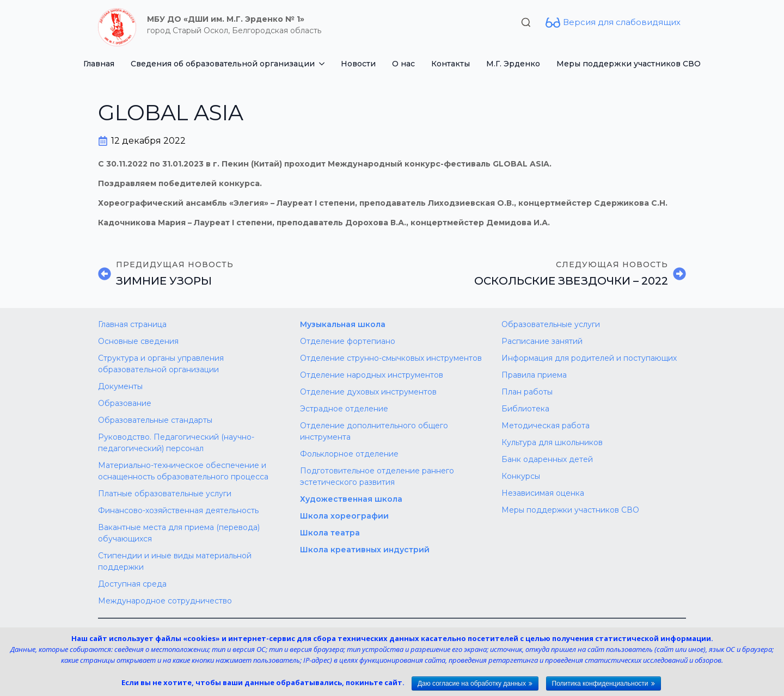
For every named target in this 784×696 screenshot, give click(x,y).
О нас (403, 64)
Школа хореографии (344, 516)
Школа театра (330, 533)
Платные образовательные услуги (165, 494)
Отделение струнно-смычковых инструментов (391, 358)
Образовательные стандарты (155, 420)
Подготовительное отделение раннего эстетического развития (377, 476)
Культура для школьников (552, 442)
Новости (358, 64)
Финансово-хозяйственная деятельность (178, 510)
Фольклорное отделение (349, 454)
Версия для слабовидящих (622, 22)
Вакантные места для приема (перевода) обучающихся (179, 533)
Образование (125, 403)
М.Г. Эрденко (513, 64)
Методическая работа (546, 426)
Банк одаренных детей (547, 459)
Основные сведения (138, 341)
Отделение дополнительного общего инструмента (374, 431)
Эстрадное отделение (344, 409)
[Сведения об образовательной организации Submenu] (324, 64)
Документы (120, 386)
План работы (527, 392)
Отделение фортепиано (348, 341)
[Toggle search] (526, 22)
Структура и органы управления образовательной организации (161, 364)
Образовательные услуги (551, 324)
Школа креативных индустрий (365, 550)
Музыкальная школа (343, 324)
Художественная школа (351, 499)
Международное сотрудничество (165, 601)
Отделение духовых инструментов (368, 392)
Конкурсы (521, 476)
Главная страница (132, 324)
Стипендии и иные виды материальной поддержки (175, 561)
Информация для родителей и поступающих (589, 358)
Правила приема (534, 375)
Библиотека (525, 409)
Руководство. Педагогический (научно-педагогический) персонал (176, 443)
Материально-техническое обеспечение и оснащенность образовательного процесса (183, 471)
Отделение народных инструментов (372, 375)
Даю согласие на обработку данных (472, 683)
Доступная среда (132, 584)
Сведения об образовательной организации (223, 64)
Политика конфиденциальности (600, 683)
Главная (99, 64)
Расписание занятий (542, 341)
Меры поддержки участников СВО (629, 64)
